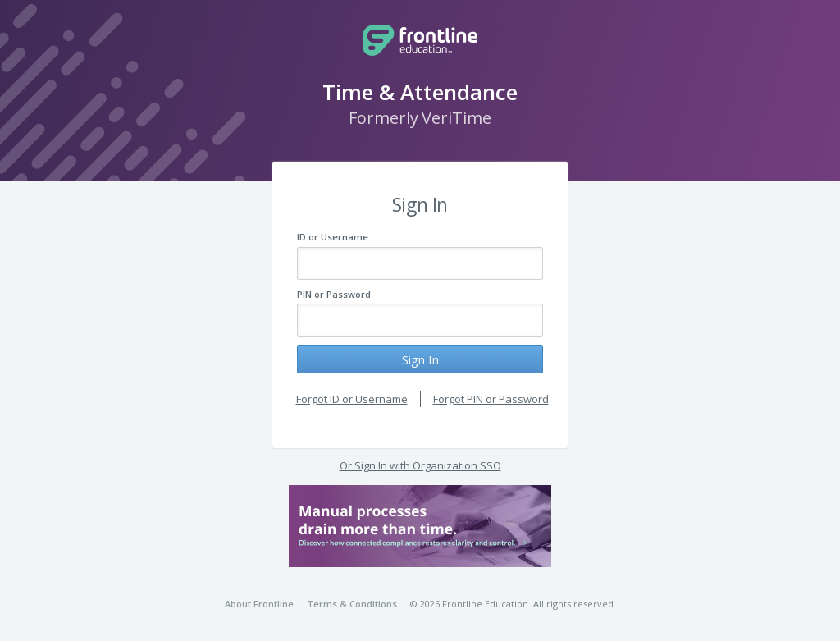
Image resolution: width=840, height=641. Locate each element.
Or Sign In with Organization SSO (420, 465)
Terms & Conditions (352, 604)
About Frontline (259, 604)
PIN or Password (334, 294)
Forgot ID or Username (352, 399)
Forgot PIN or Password (491, 399)
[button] (420, 526)
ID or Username (333, 237)
